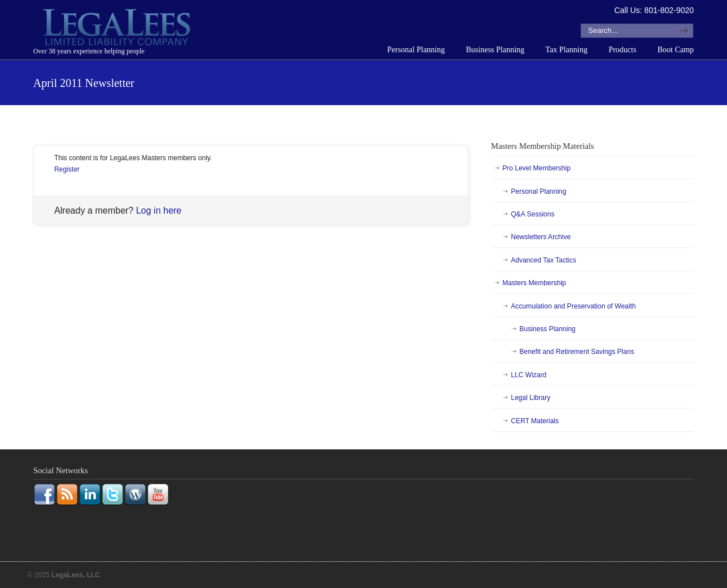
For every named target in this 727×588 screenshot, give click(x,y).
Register (67, 169)
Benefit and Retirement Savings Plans (577, 352)
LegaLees (118, 29)
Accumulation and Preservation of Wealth (574, 306)
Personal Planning (539, 191)
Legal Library (531, 398)
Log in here (158, 210)
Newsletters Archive (541, 237)
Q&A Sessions (533, 214)
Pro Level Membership (537, 168)
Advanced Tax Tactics (544, 260)
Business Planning (548, 329)
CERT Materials (535, 421)
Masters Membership (534, 283)
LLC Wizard (529, 375)
